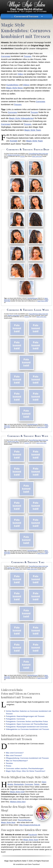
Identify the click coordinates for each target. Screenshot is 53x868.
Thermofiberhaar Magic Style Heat (38, 154)
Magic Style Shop (37, 156)
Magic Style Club (17, 792)
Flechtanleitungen (32, 298)
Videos (26, 85)
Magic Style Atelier (43, 301)
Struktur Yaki (11, 568)
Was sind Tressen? (14, 755)
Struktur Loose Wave (13, 315)
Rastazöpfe (19, 784)
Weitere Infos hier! (18, 802)
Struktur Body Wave (13, 441)
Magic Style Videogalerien (21, 118)
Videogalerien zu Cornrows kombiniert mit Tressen (27, 729)
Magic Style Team (33, 130)
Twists (37, 784)
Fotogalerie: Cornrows (15, 719)
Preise (9, 766)
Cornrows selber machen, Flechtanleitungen (25, 768)
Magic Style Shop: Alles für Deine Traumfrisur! (26, 771)
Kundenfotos (12, 85)
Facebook (33, 835)
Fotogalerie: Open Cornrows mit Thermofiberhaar (27, 724)
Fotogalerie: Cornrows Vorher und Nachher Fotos (27, 721)
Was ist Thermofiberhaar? (17, 761)
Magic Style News (14, 88)
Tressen (27, 56)
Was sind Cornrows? (15, 753)
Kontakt (14, 141)
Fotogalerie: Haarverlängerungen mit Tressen (25, 716)
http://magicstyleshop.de (30, 825)
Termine (9, 763)
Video (20, 74)
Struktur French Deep (13, 155)
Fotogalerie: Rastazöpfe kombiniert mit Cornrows (27, 727)
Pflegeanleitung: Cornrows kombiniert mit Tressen (27, 758)
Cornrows (6, 56)
